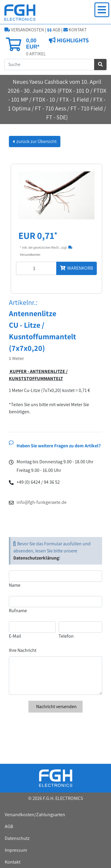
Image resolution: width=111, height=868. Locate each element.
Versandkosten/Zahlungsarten (35, 815)
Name (15, 585)
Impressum (16, 850)
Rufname (18, 611)
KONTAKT (75, 30)
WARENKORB (77, 268)
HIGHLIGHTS (72, 40)
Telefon (66, 636)
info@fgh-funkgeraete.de (42, 502)
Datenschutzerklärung (36, 558)
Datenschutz (17, 838)
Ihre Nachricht (23, 650)
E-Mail (15, 636)
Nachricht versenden (55, 707)
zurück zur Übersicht (36, 141)
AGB (54, 30)
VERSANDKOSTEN (24, 30)
